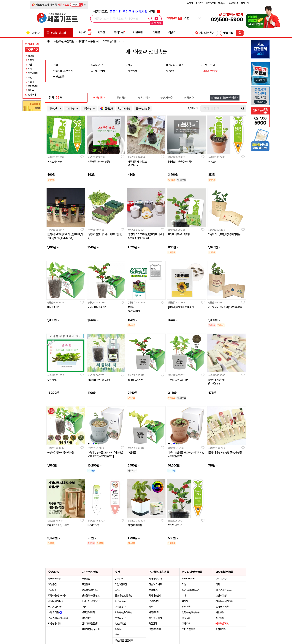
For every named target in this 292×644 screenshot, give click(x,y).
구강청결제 (154, 601)
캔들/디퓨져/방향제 (63, 71)
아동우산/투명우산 (124, 612)
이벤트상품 (59, 77)
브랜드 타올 (55, 612)
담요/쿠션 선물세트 (91, 629)
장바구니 (222, 3)
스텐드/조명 (209, 65)
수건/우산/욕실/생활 (64, 41)
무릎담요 (86, 579)
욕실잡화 (153, 623)
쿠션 (84, 607)
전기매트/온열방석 (90, 623)
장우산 (118, 590)
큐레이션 (119, 33)
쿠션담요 (86, 584)
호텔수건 (52, 584)
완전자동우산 (121, 601)
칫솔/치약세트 (155, 584)
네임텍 (185, 601)
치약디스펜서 (155, 596)
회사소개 (245, 3)
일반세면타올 (54, 579)
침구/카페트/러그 (174, 65)
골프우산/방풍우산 (124, 596)
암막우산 (119, 629)
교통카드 (186, 623)
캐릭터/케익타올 (56, 601)
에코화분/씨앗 (210, 71)
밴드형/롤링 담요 (90, 590)
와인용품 (186, 607)
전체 (55, 65)
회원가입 (199, 3)
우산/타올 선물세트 (124, 640)
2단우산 (119, 579)
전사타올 (52, 590)
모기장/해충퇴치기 (191, 590)
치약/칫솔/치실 (155, 579)
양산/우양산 (121, 623)
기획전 (101, 33)
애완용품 (133, 71)
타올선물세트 (54, 623)
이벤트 (172, 33)
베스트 (85, 33)
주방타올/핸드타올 (57, 596)
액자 (130, 65)
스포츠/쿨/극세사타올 (58, 618)
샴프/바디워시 (155, 618)
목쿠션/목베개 (88, 612)
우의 (117, 635)
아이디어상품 (188, 579)
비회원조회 (211, 3)
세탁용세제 (154, 612)
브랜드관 (138, 33)
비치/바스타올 (55, 607)
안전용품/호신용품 (191, 612)
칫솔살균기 (154, 590)
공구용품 (170, 71)
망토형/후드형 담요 (91, 596)
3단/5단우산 (121, 584)
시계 (184, 596)
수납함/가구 (97, 65)
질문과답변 (233, 3)
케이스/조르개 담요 (91, 601)
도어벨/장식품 (98, 71)
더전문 (156, 33)
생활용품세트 (155, 629)
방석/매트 (86, 618)
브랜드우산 (120, 618)
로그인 (190, 3)
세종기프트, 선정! (127, 12)
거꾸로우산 (120, 607)
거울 (184, 584)
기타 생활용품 (189, 629)
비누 (151, 607)
